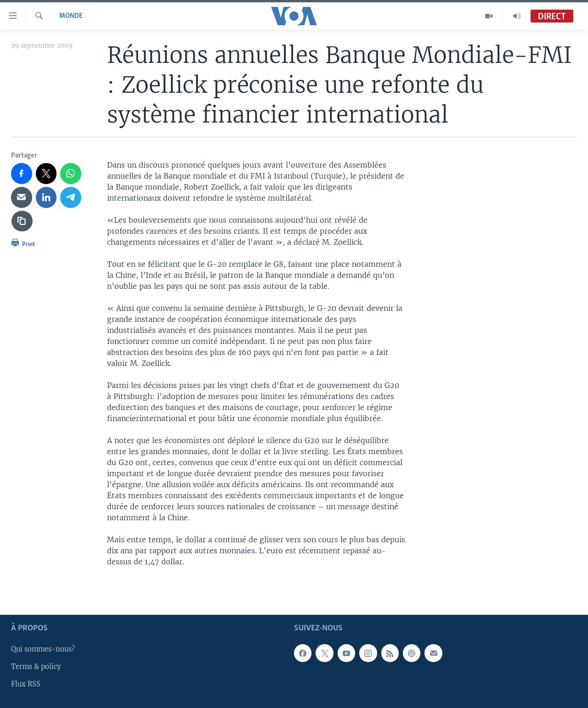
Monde (71, 16)
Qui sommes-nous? (43, 650)
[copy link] (22, 221)
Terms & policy (36, 667)
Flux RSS (26, 685)
